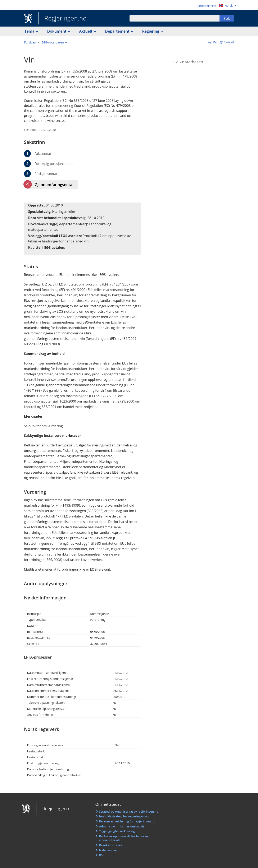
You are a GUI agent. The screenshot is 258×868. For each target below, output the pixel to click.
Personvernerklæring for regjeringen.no (127, 821)
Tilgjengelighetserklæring (117, 831)
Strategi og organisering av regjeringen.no (129, 811)
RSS (102, 855)
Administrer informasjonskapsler (123, 826)
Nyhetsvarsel (108, 850)
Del (215, 42)
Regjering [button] (151, 31)
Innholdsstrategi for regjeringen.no (124, 816)
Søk (227, 18)
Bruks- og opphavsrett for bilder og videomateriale (124, 838)
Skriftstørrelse (206, 6)
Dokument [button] (57, 31)
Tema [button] (30, 31)
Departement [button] (118, 31)
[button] (55, 42)
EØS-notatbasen (188, 62)
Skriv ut (229, 42)
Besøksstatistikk (111, 845)
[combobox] (175, 18)
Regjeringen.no (63, 19)
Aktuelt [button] (86, 31)
